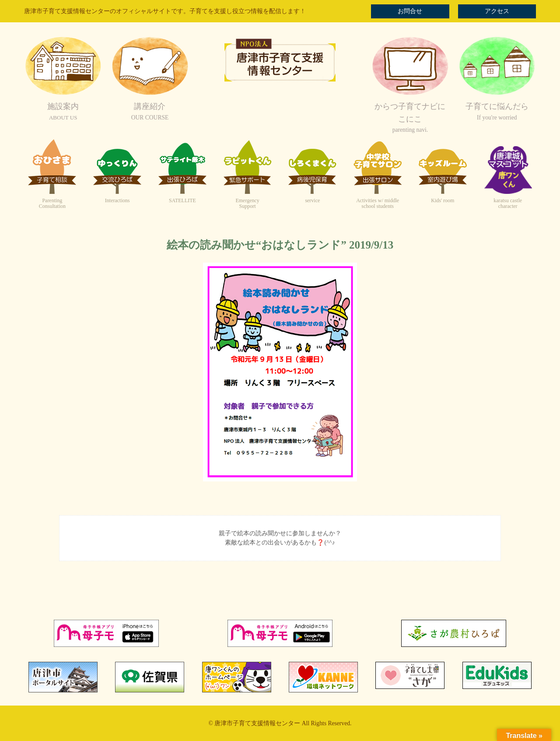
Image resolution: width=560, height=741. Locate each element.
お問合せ (410, 11)
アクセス (497, 11)
